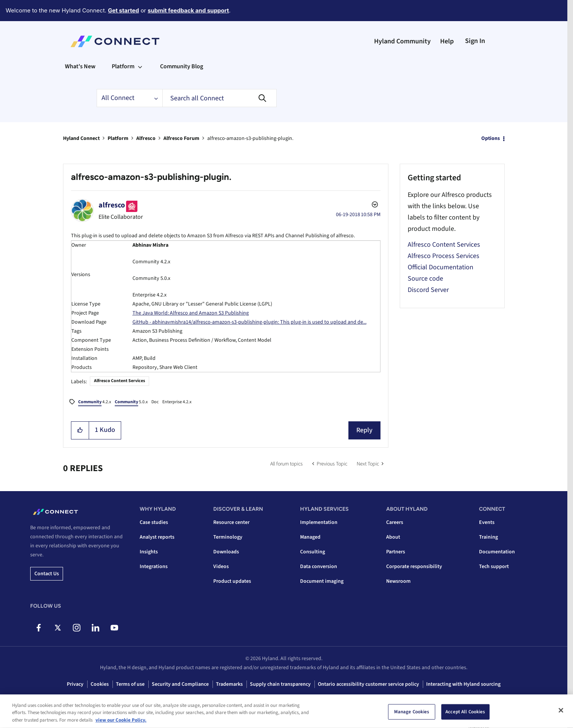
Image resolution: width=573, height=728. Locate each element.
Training (488, 537)
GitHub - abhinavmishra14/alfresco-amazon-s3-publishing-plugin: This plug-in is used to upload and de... (250, 322)
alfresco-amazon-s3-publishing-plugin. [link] (250, 138)
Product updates (232, 581)
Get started (123, 10)
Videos (221, 567)
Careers (395, 522)
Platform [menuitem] (123, 66)
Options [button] (491, 138)
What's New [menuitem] (80, 66)
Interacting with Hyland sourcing (463, 684)
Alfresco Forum (181, 138)
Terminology (228, 537)
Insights (149, 552)
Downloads (226, 552)
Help (447, 41)
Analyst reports (157, 537)
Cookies (100, 684)
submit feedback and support (188, 10)
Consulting (313, 552)
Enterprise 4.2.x (177, 402)
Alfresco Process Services (444, 256)
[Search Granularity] (129, 98)
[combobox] (219, 98)
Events (487, 522)
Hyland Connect (81, 138)
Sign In (475, 41)
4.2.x (95, 402)
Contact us (47, 574)
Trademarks (229, 684)
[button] (80, 430)
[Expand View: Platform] (140, 66)
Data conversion (319, 567)
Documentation (497, 552)
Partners (396, 552)
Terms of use (130, 684)
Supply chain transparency (280, 684)
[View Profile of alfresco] (112, 205)
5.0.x (131, 402)
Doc (155, 402)
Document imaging (322, 581)
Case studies (154, 522)
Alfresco (146, 138)
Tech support (494, 567)
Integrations (154, 567)
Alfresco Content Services (119, 381)
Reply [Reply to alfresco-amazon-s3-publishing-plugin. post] (364, 430)
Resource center (231, 522)
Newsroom (398, 581)
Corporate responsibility (414, 567)
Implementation (319, 522)
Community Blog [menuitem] (182, 66)
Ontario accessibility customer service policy (368, 684)
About (393, 537)
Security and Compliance (180, 684)
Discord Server (428, 290)
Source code (425, 279)
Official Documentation (441, 267)
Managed (310, 537)
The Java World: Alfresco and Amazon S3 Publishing (191, 313)
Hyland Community (402, 41)
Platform (118, 138)
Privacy (75, 684)
